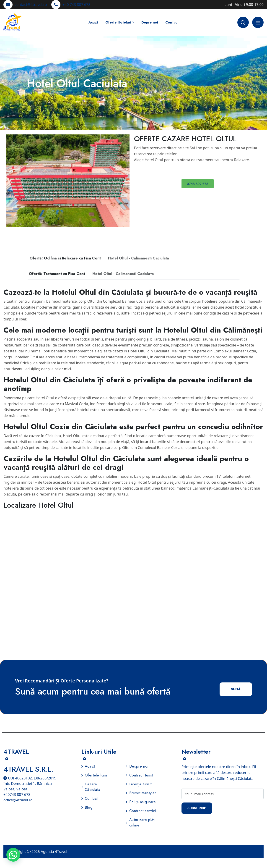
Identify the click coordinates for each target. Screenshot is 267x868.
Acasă (93, 22)
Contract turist (140, 776)
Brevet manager (141, 794)
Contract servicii (141, 812)
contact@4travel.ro (31, 5)
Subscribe (198, 809)
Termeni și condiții (232, 852)
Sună (235, 690)
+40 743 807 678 (76, 5)
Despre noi (137, 767)
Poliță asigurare (141, 803)
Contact (172, 22)
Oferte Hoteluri (118, 22)
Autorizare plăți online (141, 823)
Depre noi (150, 22)
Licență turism (139, 785)
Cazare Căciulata (91, 788)
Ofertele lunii (94, 776)
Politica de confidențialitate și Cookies (177, 852)
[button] (11, 181)
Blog (87, 808)
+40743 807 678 (17, 795)
